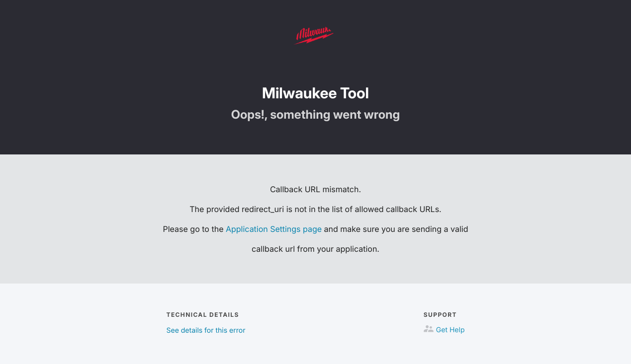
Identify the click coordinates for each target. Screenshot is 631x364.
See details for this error (206, 330)
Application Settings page (274, 229)
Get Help (451, 330)
